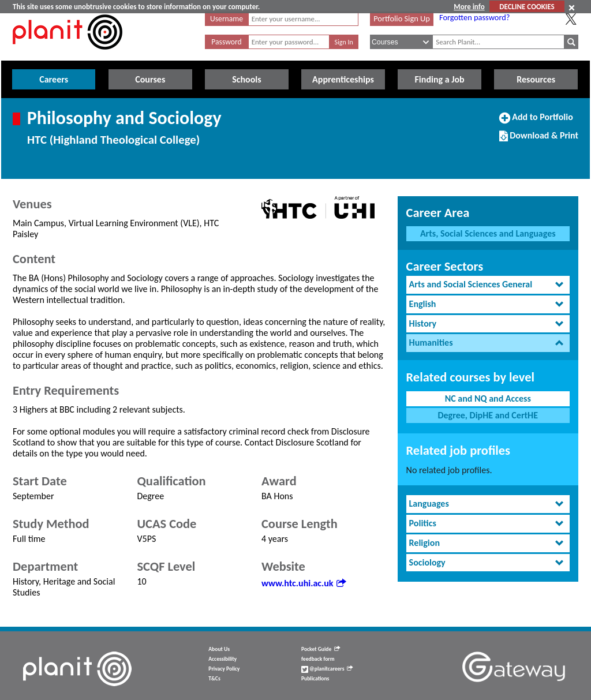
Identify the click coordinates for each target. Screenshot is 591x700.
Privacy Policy (224, 669)
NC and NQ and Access (488, 398)
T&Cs (214, 679)
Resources (536, 79)
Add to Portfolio (536, 122)
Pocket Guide (321, 649)
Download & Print (539, 140)
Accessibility (222, 659)
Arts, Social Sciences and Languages (488, 233)
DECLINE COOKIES (527, 7)
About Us (219, 649)
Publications (315, 679)
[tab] (488, 285)
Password (226, 42)
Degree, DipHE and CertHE (488, 415)
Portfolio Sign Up (402, 18)
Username (227, 19)
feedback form (318, 659)
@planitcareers (327, 669)
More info (469, 7)
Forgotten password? (474, 17)
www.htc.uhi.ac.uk (304, 583)
